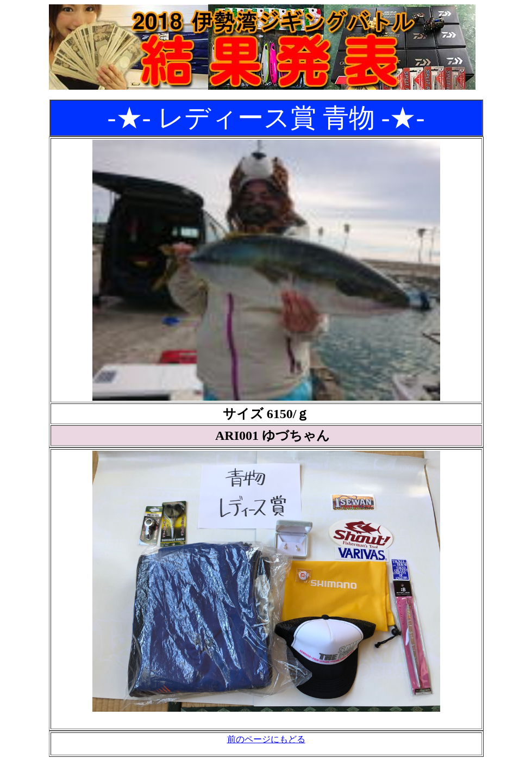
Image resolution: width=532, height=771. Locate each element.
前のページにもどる (266, 739)
